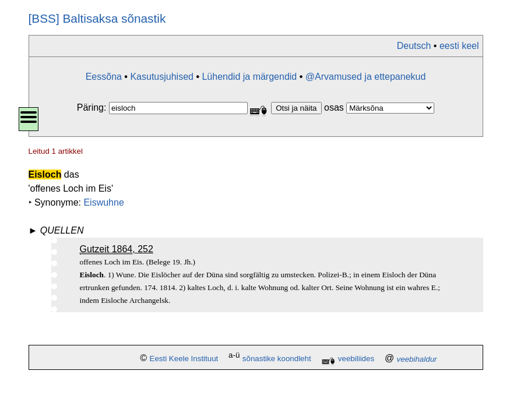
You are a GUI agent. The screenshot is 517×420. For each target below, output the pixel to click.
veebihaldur (417, 359)
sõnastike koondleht (277, 359)
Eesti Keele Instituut (184, 359)
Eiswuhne (103, 202)
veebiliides (356, 359)
